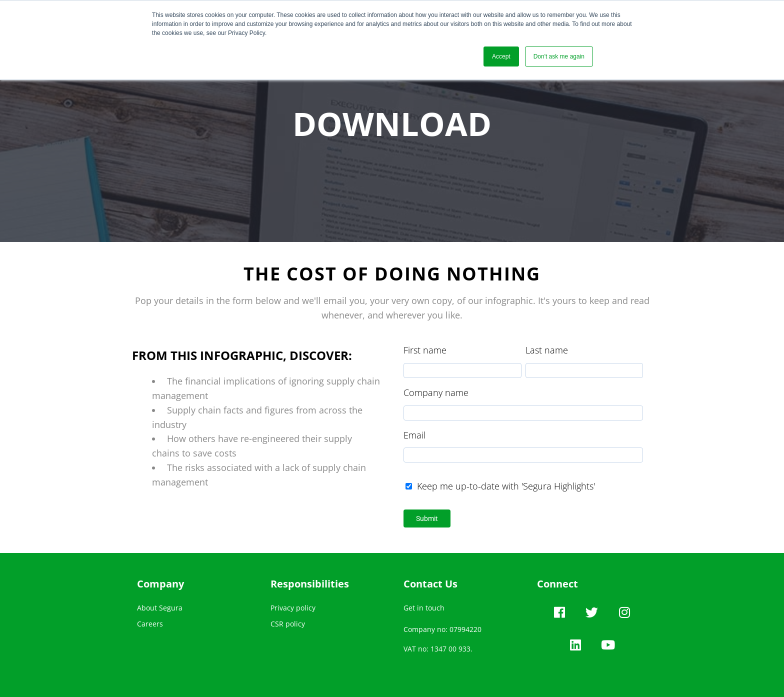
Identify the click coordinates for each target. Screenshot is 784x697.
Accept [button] (501, 56)
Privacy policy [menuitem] (293, 608)
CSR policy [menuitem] (288, 624)
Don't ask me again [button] (559, 56)
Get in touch (424, 608)
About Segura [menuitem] (160, 608)
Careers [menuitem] (150, 624)
